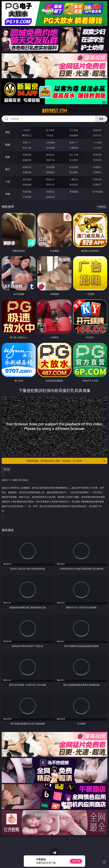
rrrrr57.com (54, 111)
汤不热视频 (97, 192)
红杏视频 (27, 197)
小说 (8, 182)
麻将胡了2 (27, 135)
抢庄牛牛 (97, 135)
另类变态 (97, 160)
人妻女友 (74, 179)
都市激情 (27, 179)
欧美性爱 (97, 155)
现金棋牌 (74, 135)
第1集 (7, 469)
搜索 (101, 119)
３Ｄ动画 (97, 142)
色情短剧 (50, 197)
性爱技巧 (97, 185)
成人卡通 (74, 155)
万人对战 (74, 130)
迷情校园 (27, 185)
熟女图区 (74, 172)
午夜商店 (50, 192)
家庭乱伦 (50, 179)
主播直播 (74, 148)
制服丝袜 (27, 160)
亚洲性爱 (27, 155)
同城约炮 (27, 192)
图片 (8, 169)
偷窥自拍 (27, 167)
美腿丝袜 (27, 172)
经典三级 (50, 160)
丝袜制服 (50, 148)
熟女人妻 (27, 148)
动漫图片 (97, 167)
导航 (8, 194)
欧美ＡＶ (74, 142)
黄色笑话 (74, 185)
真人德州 (50, 130)
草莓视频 (74, 192)
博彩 (8, 132)
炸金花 (50, 135)
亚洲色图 (50, 167)
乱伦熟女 (74, 160)
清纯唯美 (50, 172)
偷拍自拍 (50, 155)
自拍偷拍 (50, 142)
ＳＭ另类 (97, 148)
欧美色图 (74, 167)
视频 (8, 145)
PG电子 (27, 130)
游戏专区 (97, 130)
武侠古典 (97, 179)
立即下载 (76, 861)
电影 (8, 157)
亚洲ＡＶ (27, 142)
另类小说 (50, 185)
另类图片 (97, 172)
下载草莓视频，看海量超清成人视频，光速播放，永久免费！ (66, 461)
